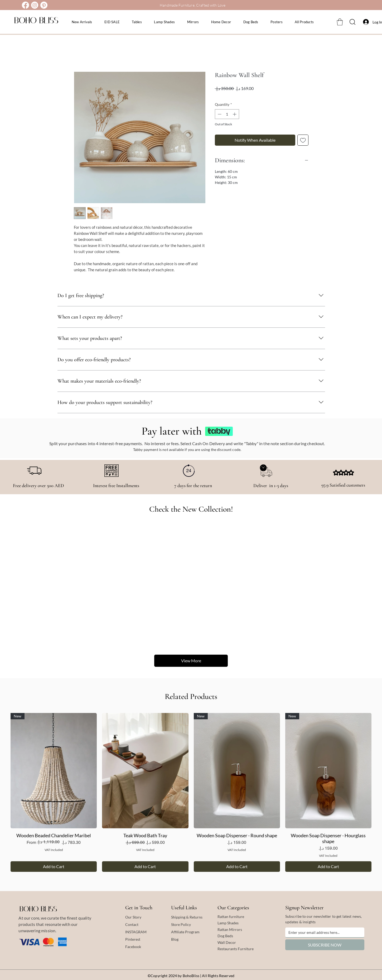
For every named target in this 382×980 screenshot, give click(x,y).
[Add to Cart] (54, 867)
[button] (340, 22)
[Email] (323, 932)
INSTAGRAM (136, 932)
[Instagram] (35, 5)
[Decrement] (219, 114)
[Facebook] (25, 5)
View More (191, 661)
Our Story (133, 917)
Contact (132, 924)
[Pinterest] (44, 5)
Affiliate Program (185, 932)
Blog (175, 939)
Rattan (223, 929)
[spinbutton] (227, 114)
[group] (191, 792)
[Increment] (235, 114)
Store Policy (181, 924)
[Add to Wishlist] (303, 140)
